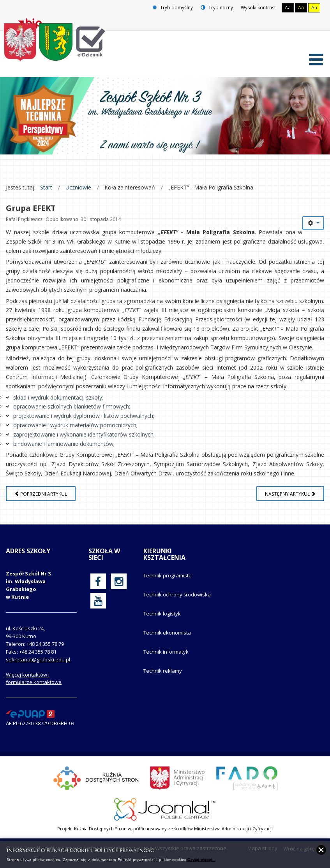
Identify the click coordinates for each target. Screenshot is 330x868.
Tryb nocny (217, 8)
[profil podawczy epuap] (30, 717)
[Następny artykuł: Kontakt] (290, 497)
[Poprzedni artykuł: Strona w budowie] (41, 497)
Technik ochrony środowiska (177, 598)
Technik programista (168, 579)
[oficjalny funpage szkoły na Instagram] (119, 584)
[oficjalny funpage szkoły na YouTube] (98, 604)
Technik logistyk (162, 617)
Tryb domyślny (173, 8)
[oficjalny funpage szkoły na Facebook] (98, 584)
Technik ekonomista (167, 636)
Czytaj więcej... (202, 859)
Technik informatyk (166, 655)
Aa (288, 8)
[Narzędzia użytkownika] (313, 226)
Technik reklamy (163, 674)
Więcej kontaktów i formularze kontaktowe (34, 682)
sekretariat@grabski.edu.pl (38, 663)
